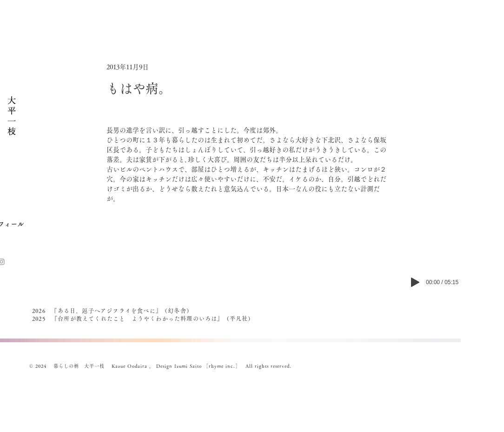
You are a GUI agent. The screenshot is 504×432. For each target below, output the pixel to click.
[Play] (415, 282)
